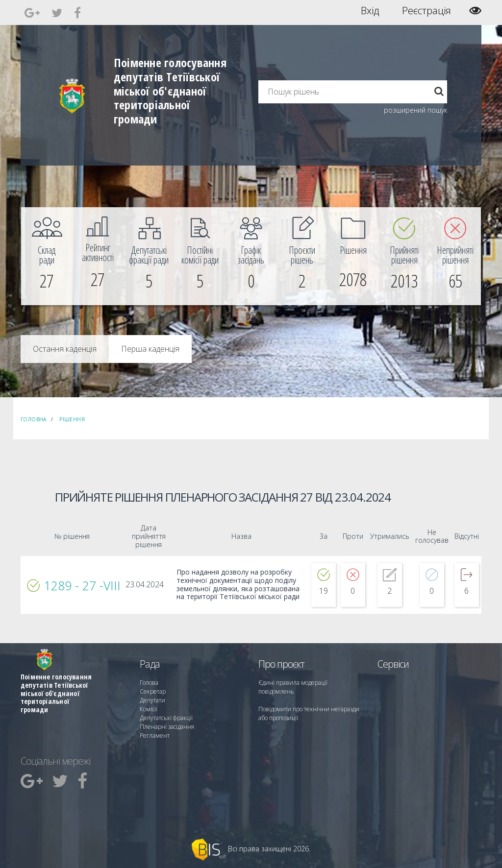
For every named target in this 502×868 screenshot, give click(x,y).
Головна (34, 419)
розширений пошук (415, 110)
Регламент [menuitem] (155, 735)
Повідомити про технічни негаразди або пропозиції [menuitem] (309, 713)
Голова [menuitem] (149, 683)
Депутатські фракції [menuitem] (166, 718)
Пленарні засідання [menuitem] (167, 727)
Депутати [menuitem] (152, 700)
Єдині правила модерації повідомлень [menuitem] (293, 687)
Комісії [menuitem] (149, 709)
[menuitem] (47, 256)
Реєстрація (427, 11)
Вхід (370, 11)
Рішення (72, 419)
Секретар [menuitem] (153, 691)
